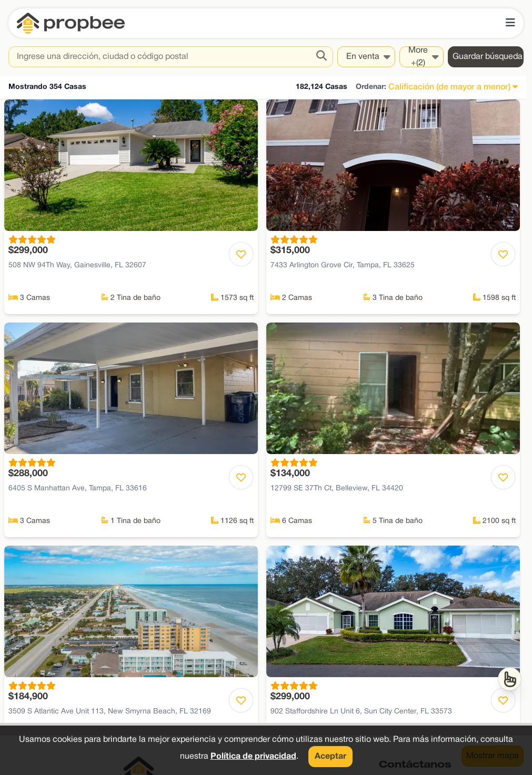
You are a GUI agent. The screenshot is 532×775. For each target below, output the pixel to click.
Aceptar (330, 757)
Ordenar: (371, 87)
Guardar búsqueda (488, 57)
